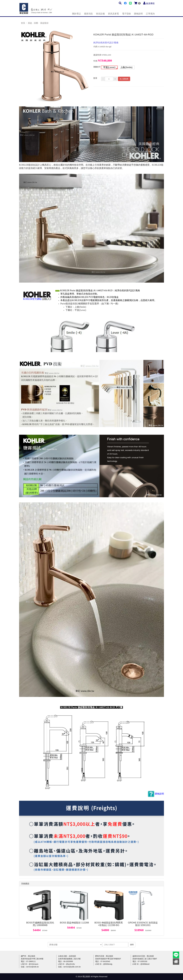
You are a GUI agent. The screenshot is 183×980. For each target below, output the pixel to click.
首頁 (23, 23)
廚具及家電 (113, 14)
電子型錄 (126, 14)
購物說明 (138, 14)
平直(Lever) (109, 67)
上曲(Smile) (126, 67)
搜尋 (132, 945)
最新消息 (88, 14)
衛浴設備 (100, 14)
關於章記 (77, 14)
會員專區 (150, 4)
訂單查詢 (150, 14)
